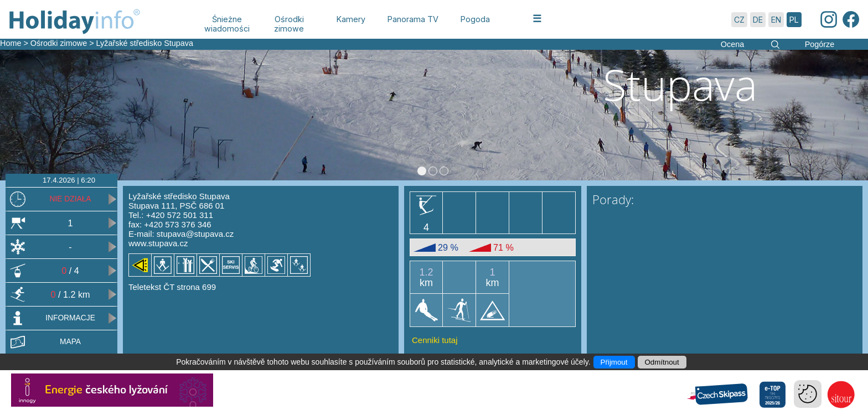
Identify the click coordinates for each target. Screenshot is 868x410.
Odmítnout (662, 362)
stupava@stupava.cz (195, 234)
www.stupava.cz (158, 243)
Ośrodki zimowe (59, 43)
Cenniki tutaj (435, 340)
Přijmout (614, 362)
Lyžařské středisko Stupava (145, 43)
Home (11, 43)
